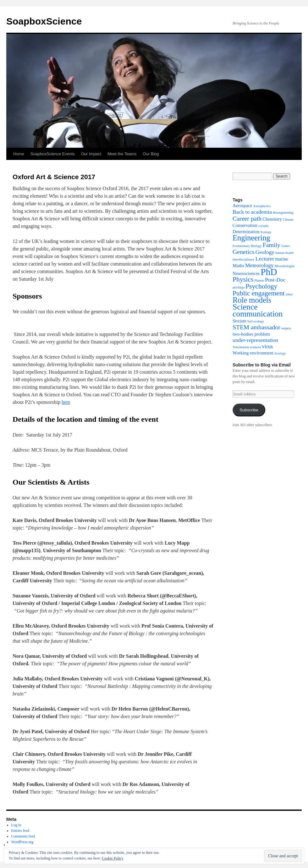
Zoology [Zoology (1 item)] (280, 353)
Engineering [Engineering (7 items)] (251, 238)
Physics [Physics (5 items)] (243, 279)
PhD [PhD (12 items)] (269, 272)
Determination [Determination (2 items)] (246, 232)
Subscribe (249, 410)
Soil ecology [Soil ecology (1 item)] (256, 321)
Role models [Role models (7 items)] (252, 300)
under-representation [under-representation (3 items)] (255, 340)
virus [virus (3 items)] (267, 346)
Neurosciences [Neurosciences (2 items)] (246, 273)
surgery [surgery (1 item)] (286, 328)
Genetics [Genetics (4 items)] (244, 252)
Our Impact (91, 154)
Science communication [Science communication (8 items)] (258, 310)
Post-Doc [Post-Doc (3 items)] (275, 280)
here (66, 402)
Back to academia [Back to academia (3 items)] (252, 212)
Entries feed (20, 831)
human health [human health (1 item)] (284, 253)
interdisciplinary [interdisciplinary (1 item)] (244, 259)
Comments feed (23, 836)
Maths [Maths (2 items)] (238, 266)
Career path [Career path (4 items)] (247, 218)
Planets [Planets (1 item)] (259, 280)
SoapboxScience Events (53, 154)
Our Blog (151, 154)
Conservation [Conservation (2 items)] (245, 225)
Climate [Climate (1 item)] (288, 220)
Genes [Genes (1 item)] (286, 246)
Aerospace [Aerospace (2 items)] (242, 206)
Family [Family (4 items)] (272, 245)
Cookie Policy (113, 858)
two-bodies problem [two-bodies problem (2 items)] (251, 334)
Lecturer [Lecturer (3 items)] (265, 259)
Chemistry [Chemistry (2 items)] (272, 219)
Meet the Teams (122, 154)
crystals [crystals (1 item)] (264, 226)
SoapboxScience (44, 21)
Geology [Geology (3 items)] (265, 252)
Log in (16, 825)
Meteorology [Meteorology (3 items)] (259, 265)
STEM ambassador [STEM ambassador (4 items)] (256, 327)
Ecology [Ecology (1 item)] (266, 232)
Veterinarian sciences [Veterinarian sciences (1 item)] (247, 347)
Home (19, 154)
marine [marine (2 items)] (281, 259)
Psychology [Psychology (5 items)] (261, 286)
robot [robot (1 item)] (289, 294)
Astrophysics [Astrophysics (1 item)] (262, 206)
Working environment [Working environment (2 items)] (253, 353)
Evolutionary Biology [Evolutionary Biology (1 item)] (247, 246)
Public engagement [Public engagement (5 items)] (259, 293)
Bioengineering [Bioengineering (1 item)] (283, 213)
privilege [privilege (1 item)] (239, 287)
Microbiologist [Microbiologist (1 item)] (285, 266)
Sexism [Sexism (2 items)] (239, 321)
